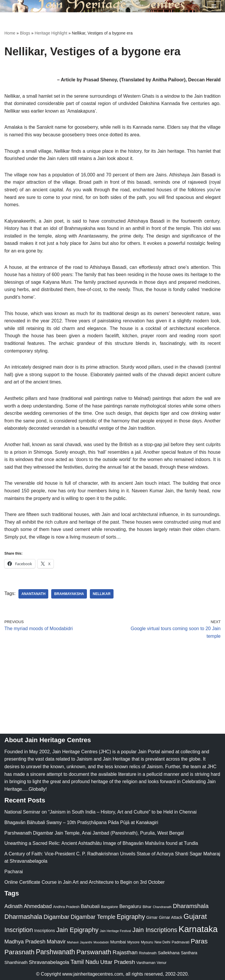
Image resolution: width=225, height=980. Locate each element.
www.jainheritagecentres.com (93, 974)
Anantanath (33, 594)
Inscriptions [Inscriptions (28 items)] (45, 931)
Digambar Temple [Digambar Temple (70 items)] (93, 917)
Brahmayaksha (69, 594)
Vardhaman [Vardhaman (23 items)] (146, 963)
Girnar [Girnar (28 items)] (152, 917)
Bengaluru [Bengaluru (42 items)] (130, 906)
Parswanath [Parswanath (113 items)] (94, 952)
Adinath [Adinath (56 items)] (13, 906)
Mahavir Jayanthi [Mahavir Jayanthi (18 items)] (80, 942)
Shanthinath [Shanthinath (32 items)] (16, 962)
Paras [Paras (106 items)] (199, 941)
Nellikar (102, 594)
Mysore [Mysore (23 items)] (133, 942)
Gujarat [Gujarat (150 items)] (195, 916)
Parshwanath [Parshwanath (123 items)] (55, 952)
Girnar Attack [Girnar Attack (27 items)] (171, 917)
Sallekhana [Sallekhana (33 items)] (169, 953)
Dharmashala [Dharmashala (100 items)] (23, 917)
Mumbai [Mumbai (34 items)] (118, 942)
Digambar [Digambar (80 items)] (57, 917)
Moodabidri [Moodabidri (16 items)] (101, 942)
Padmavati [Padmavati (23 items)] (181, 942)
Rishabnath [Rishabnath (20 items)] (148, 953)
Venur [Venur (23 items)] (162, 963)
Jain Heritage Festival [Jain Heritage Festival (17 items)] (115, 931)
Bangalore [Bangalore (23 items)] (109, 907)
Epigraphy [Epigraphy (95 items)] (131, 917)
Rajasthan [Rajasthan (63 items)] (125, 952)
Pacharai (14, 872)
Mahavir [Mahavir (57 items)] (56, 942)
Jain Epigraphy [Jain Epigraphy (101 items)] (77, 930)
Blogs (25, 33)
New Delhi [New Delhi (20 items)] (162, 942)
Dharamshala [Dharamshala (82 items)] (191, 906)
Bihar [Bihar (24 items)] (147, 907)
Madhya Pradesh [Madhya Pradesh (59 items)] (25, 942)
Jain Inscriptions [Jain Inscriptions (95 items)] (155, 930)
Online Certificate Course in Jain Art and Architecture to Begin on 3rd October (85, 882)
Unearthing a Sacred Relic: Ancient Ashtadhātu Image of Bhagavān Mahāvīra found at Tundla (101, 843)
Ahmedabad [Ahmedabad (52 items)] (38, 906)
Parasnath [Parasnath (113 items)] (19, 952)
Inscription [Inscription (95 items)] (19, 930)
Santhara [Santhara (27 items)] (189, 953)
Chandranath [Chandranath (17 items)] (162, 907)
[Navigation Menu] (214, 6)
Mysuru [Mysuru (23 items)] (147, 942)
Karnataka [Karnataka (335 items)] (198, 929)
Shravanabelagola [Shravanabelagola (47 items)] (49, 962)
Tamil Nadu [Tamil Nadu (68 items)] (85, 962)
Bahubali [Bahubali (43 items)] (90, 906)
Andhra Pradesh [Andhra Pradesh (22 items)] (66, 907)
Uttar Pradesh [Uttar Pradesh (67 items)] (118, 962)
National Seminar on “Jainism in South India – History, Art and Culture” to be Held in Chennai (101, 812)
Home (10, 33)
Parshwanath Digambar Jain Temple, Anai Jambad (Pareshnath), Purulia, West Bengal (94, 833)
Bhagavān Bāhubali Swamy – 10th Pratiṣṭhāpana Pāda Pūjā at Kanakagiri (81, 822)
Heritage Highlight (51, 33)
